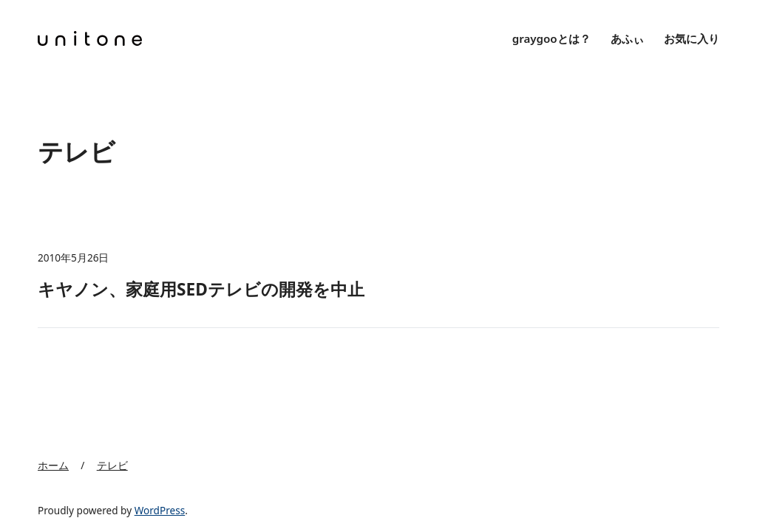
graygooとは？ (551, 38)
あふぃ (627, 38)
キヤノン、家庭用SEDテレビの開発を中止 (201, 289)
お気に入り (692, 38)
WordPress (160, 510)
